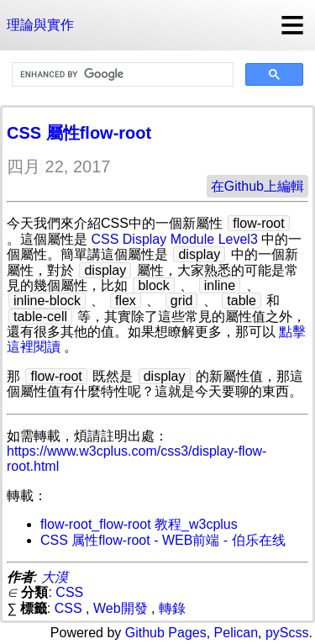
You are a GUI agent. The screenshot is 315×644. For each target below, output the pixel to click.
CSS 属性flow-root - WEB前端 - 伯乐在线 (163, 540)
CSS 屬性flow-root (79, 133)
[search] (121, 75)
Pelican (236, 633)
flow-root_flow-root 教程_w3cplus (139, 524)
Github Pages (166, 633)
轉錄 (172, 608)
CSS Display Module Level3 (174, 239)
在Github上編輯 (257, 186)
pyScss (287, 633)
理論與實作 (40, 25)
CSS (69, 592)
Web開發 (121, 608)
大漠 (55, 577)
